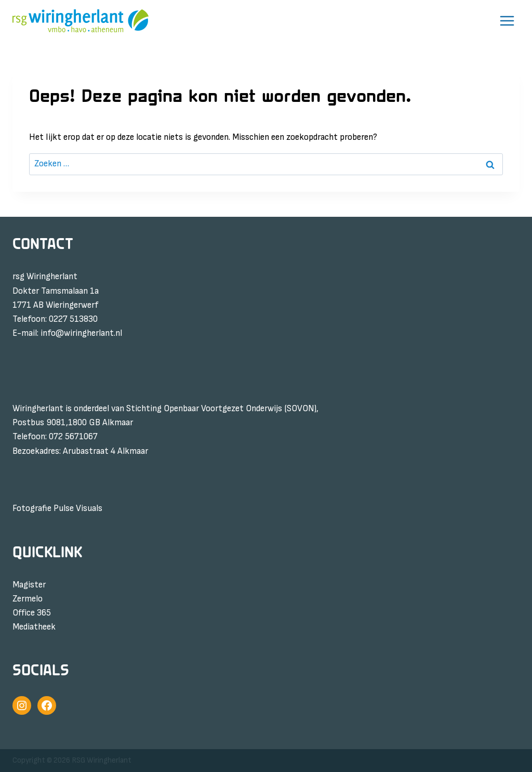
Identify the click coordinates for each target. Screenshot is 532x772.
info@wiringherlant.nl (81, 333)
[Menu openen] (507, 21)
